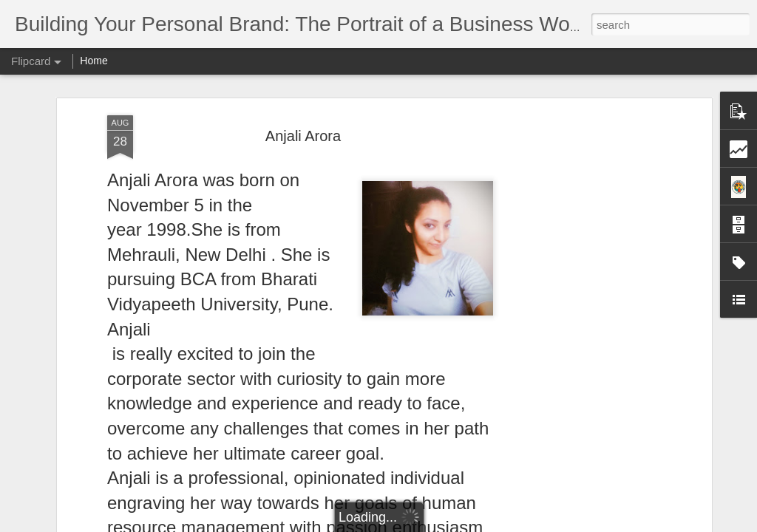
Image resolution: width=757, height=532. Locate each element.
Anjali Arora (303, 136)
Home (94, 61)
